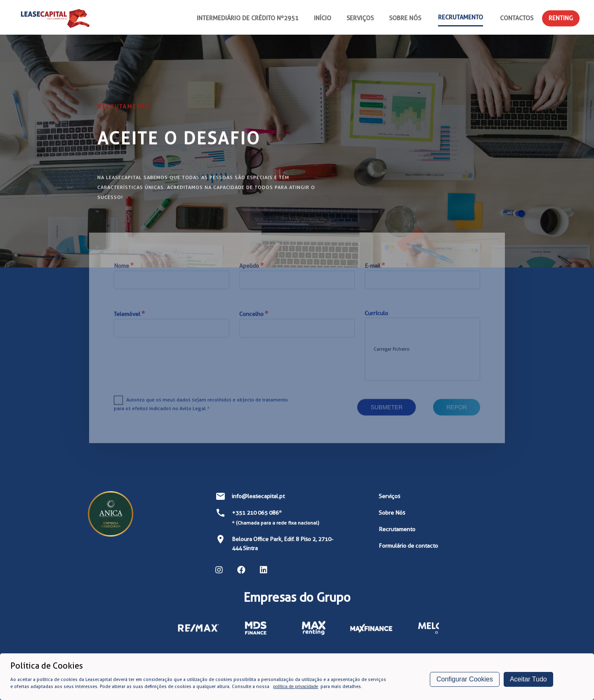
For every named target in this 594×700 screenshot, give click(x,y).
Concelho (254, 325)
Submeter (387, 418)
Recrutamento (461, 17)
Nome (124, 276)
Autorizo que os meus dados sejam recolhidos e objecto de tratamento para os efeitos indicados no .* (201, 415)
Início (323, 18)
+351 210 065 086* (257, 513)
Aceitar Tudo (528, 679)
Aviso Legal (193, 419)
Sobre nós (405, 18)
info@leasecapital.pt (258, 496)
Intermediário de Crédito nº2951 (248, 18)
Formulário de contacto (408, 546)
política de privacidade (296, 686)
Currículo (376, 324)
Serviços (360, 18)
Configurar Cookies (465, 679)
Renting (561, 18)
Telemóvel (129, 325)
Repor (457, 418)
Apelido (251, 276)
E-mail (375, 276)
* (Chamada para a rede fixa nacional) (276, 523)
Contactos (517, 18)
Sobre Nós (392, 513)
